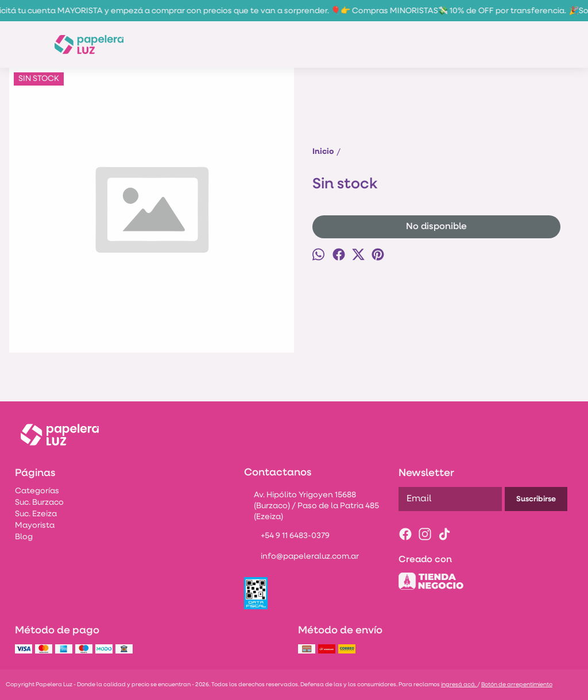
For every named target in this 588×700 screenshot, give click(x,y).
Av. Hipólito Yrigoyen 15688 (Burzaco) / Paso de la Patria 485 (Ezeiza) (312, 506)
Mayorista (35, 526)
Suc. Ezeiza (36, 514)
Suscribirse (536, 499)
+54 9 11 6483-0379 (287, 537)
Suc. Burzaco (39, 503)
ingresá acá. (459, 685)
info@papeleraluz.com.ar (301, 558)
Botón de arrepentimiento (517, 685)
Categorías (37, 491)
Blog (24, 537)
